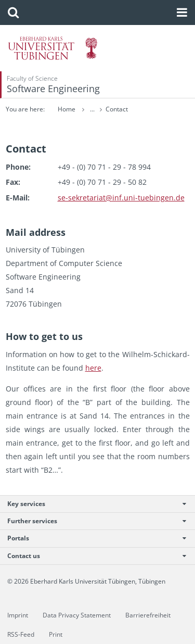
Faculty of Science (32, 78)
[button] (13, 12)
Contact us (92, 556)
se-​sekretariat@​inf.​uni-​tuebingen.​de (121, 198)
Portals (92, 538)
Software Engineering (53, 89)
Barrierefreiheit (148, 615)
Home (67, 109)
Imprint (18, 615)
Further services (92, 521)
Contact (117, 109)
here (93, 368)
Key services (92, 504)
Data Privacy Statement (77, 615)
